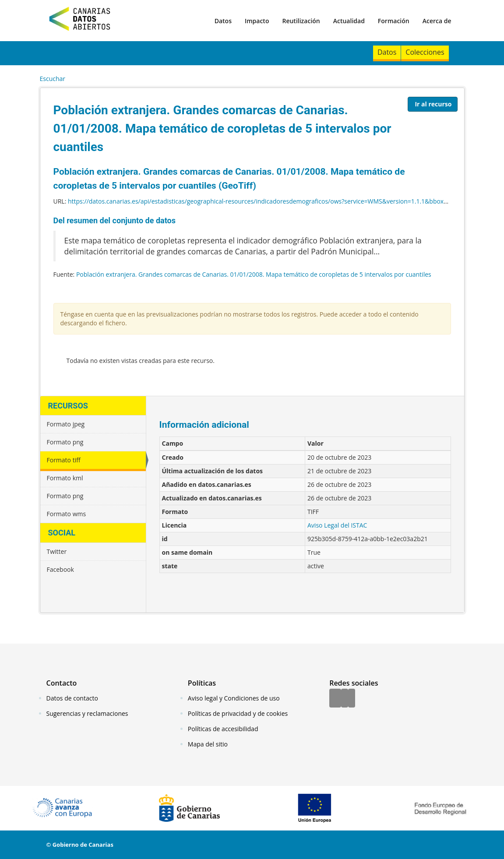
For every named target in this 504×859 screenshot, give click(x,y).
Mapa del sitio (208, 744)
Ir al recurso (433, 104)
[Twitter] (345, 699)
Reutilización (301, 21)
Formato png (65, 442)
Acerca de (437, 21)
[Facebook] (335, 699)
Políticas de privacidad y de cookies (238, 713)
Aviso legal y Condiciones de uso (234, 698)
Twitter (57, 551)
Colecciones (425, 52)
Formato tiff (64, 460)
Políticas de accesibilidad (223, 729)
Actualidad (349, 21)
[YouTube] (352, 699)
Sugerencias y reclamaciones (87, 713)
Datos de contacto (72, 698)
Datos (223, 21)
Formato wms (67, 514)
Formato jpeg (66, 424)
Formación (394, 21)
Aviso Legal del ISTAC (337, 525)
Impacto (257, 21)
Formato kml (65, 478)
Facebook (60, 569)
